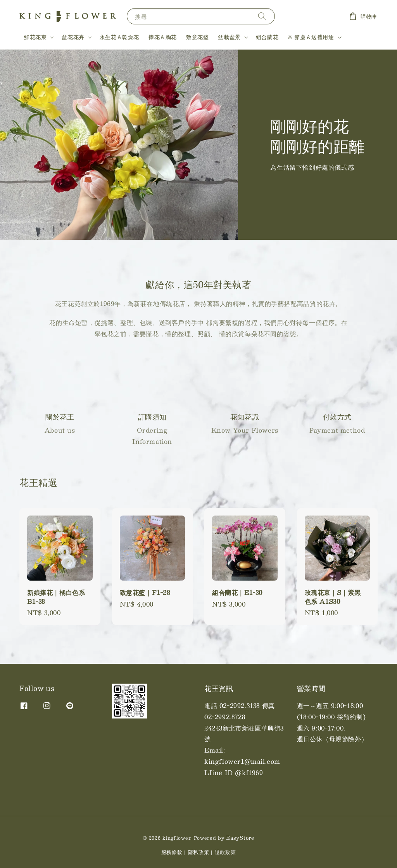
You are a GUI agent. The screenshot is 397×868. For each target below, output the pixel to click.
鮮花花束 (35, 37)
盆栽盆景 (229, 37)
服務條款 (172, 852)
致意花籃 (197, 37)
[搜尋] (262, 16)
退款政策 (225, 852)
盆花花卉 (73, 37)
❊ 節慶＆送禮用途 (311, 37)
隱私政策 (199, 852)
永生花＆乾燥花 (119, 37)
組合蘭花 (267, 37)
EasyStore (240, 838)
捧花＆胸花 (163, 37)
